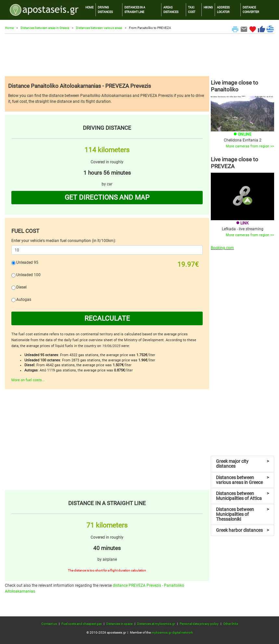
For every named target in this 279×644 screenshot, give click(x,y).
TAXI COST (192, 10)
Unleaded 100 (28, 275)
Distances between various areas (99, 28)
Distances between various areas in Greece (242, 480)
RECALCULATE (107, 318)
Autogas (24, 300)
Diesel (21, 287)
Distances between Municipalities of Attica (242, 496)
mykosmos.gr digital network (172, 632)
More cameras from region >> (250, 146)
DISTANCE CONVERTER (251, 10)
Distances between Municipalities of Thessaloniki (242, 514)
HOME (89, 7)
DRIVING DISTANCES (105, 10)
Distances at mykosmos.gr (156, 624)
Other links (231, 624)
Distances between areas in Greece (45, 28)
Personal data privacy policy (199, 624)
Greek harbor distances (242, 530)
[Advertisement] (139, 55)
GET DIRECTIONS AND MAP (107, 197)
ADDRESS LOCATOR (223, 10)
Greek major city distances (242, 464)
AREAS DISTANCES (171, 10)
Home (9, 28)
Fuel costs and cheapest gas (82, 624)
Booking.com (222, 248)
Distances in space (119, 624)
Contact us (49, 624)
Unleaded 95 (27, 262)
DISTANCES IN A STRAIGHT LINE (135, 10)
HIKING (208, 7)
